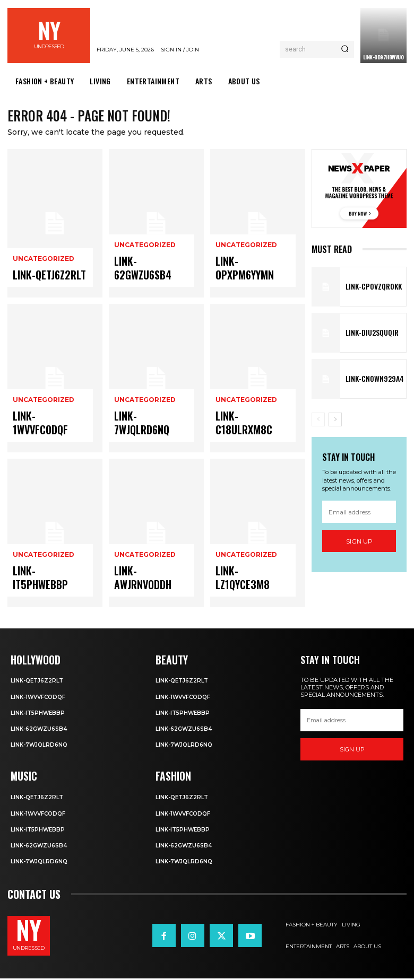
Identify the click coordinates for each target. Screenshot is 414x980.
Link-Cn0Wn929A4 (368, 382)
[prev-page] (318, 423)
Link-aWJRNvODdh (144, 589)
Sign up (359, 544)
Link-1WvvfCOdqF (42, 435)
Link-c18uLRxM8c (245, 435)
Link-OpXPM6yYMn (245, 280)
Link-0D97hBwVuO (383, 57)
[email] (359, 515)
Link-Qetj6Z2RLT (41, 280)
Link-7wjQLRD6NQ (144, 435)
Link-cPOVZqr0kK (368, 290)
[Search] (345, 49)
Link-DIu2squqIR (366, 336)
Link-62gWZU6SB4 (145, 280)
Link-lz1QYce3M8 (244, 589)
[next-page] (335, 423)
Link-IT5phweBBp (42, 589)
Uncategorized (41, 267)
